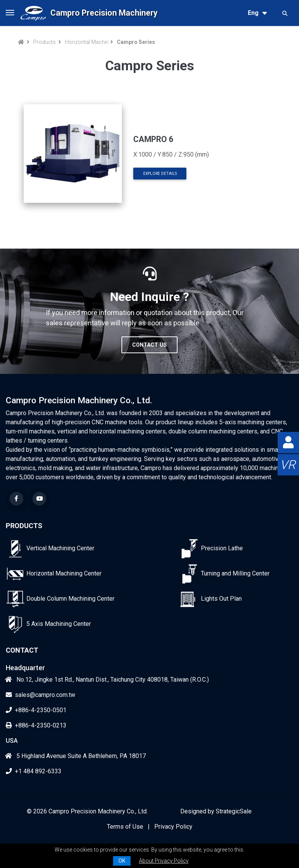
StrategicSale (234, 811)
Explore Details (160, 174)
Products (44, 42)
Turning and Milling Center (235, 573)
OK (122, 861)
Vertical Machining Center (60, 548)
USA (12, 741)
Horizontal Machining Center (86, 42)
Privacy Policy (173, 827)
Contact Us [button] (149, 345)
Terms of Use (125, 827)
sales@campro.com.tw (40, 695)
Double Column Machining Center (70, 599)
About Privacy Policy (164, 861)
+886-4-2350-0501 (36, 710)
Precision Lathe (222, 548)
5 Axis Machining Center (59, 624)
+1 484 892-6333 (34, 771)
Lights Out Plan (221, 599)
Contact (22, 650)
